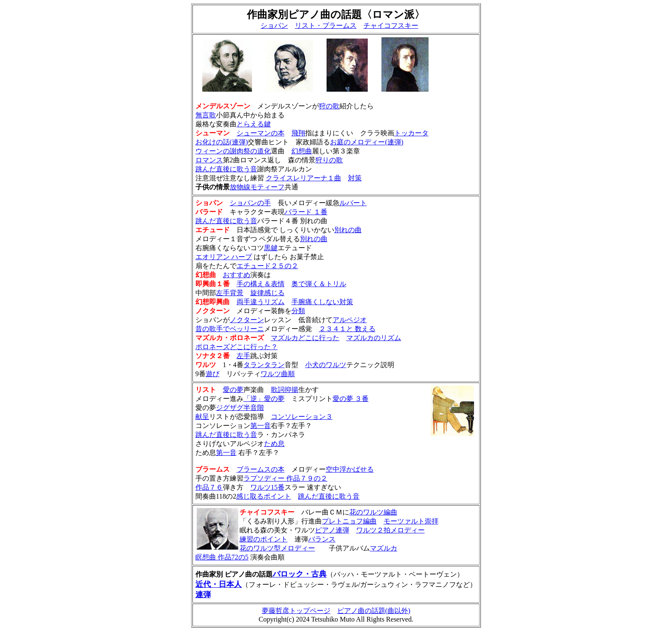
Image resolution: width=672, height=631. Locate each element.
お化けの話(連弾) (222, 142)
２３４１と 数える (347, 329)
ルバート (353, 203)
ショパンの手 (250, 203)
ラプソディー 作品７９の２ (285, 478)
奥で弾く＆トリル (319, 284)
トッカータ (411, 133)
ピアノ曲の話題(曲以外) (374, 611)
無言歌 (206, 115)
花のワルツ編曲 (373, 512)
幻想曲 (302, 151)
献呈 (202, 417)
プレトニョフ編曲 (349, 521)
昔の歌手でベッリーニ (230, 329)
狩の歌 (329, 106)
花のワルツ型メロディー (277, 548)
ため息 (274, 444)
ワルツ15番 (267, 487)
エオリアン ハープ (224, 257)
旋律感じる (267, 293)
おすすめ (237, 275)
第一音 (261, 426)
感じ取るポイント (264, 496)
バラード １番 (306, 212)
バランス (322, 539)
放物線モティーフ (257, 187)
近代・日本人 (219, 584)
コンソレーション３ (302, 417)
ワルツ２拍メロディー (390, 530)
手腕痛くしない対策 (322, 302)
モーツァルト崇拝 (411, 521)
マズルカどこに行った (305, 338)
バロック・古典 (300, 574)
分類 (298, 311)
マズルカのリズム (374, 338)
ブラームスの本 (261, 469)
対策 (355, 178)
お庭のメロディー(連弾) (367, 142)
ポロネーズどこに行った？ (237, 347)
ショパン (274, 25)
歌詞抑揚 (285, 390)
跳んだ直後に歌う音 (226, 169)
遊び (213, 374)
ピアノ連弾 (332, 530)
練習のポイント (264, 539)
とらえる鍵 (254, 124)
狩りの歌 (329, 160)
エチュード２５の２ (267, 266)
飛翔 (298, 133)
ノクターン (247, 320)
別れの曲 (348, 230)
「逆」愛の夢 (264, 399)
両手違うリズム (261, 302)
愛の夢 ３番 (351, 399)
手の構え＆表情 (261, 284)
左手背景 (230, 293)
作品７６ (209, 487)
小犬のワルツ (326, 365)
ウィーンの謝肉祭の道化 (233, 151)
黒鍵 (271, 248)
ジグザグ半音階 (240, 408)
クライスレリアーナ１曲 (303, 178)
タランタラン (264, 365)
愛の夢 (233, 390)
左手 (243, 356)
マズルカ (384, 548)
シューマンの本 (261, 133)
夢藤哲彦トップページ (296, 611)
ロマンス (209, 160)
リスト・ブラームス (326, 25)
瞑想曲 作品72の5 (222, 557)
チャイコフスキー (391, 25)
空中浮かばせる (350, 469)
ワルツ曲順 (278, 374)
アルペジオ (350, 320)
